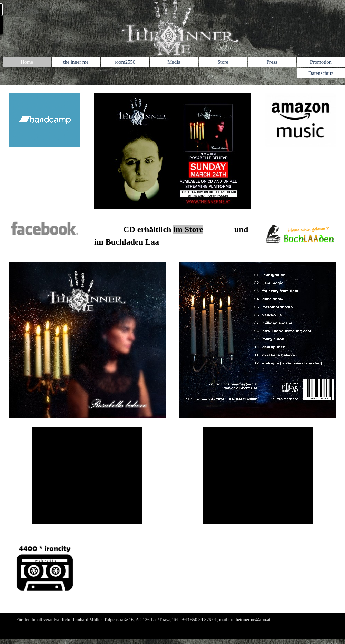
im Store (188, 229)
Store (223, 62)
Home (27, 62)
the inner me (76, 62)
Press (272, 62)
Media (174, 62)
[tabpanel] (172, 236)
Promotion (321, 62)
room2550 (125, 62)
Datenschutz (321, 73)
